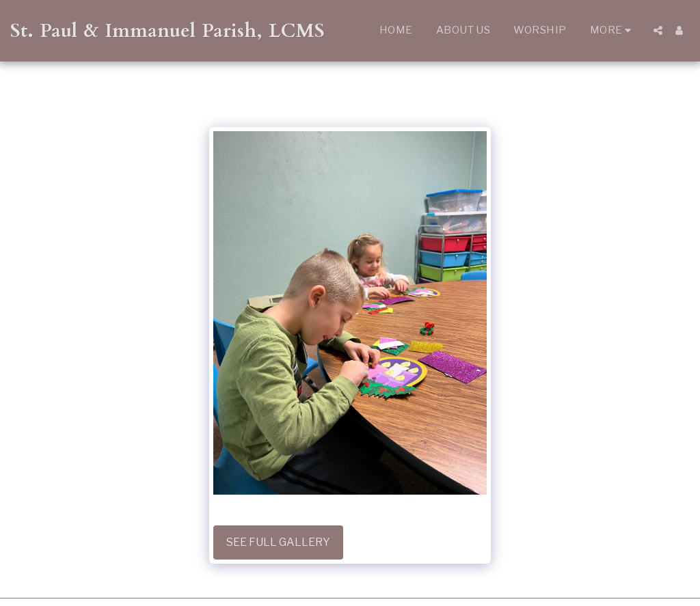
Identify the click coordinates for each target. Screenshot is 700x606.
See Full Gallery (278, 542)
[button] (658, 30)
